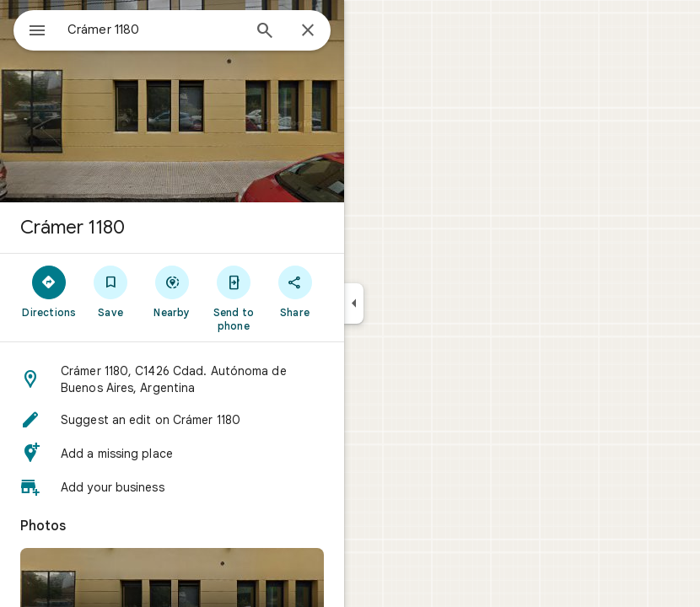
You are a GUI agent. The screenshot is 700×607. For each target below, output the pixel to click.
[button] (172, 379)
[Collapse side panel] (354, 303)
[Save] (111, 291)
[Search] (265, 32)
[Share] (295, 291)
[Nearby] (172, 291)
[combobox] (154, 30)
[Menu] (37, 32)
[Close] (308, 31)
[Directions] (49, 291)
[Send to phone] (233, 298)
